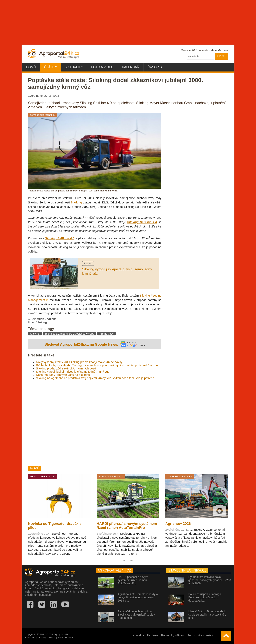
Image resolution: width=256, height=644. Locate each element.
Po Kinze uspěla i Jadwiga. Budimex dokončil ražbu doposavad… (205, 597)
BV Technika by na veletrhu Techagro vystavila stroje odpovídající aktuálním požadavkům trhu (97, 365)
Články (51, 67)
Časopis (155, 67)
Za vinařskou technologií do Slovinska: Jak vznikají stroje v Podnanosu (136, 615)
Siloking (76, 202)
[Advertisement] (95, 423)
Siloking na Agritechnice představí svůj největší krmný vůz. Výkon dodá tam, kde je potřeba (95, 378)
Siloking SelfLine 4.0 (142, 222)
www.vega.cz (65, 637)
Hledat (221, 56)
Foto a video (102, 67)
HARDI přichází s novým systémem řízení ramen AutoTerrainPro (133, 580)
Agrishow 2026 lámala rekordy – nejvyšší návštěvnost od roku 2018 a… (138, 597)
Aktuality (74, 67)
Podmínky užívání (173, 635)
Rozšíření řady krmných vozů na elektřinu (63, 375)
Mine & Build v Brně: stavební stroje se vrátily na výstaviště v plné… (207, 615)
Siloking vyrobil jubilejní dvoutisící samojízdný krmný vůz (73, 372)
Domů (31, 67)
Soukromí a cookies (200, 635)
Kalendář (131, 67)
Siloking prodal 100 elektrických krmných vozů (66, 368)
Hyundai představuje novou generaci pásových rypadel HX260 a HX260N (210, 580)
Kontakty (138, 635)
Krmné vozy (106, 334)
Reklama (153, 635)
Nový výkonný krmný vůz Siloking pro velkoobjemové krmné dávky (79, 362)
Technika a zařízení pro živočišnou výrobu (69, 334)
